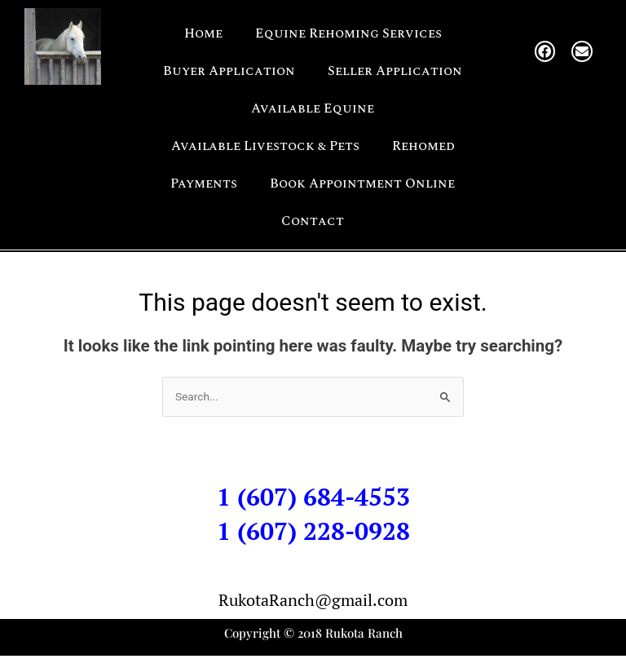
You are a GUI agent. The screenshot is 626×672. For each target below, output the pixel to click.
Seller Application (395, 71)
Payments (204, 183)
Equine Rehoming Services (348, 33)
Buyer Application (229, 71)
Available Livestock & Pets (265, 146)
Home (203, 33)
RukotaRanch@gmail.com (313, 600)
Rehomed (423, 146)
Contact (313, 221)
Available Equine (313, 108)
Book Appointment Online (362, 183)
